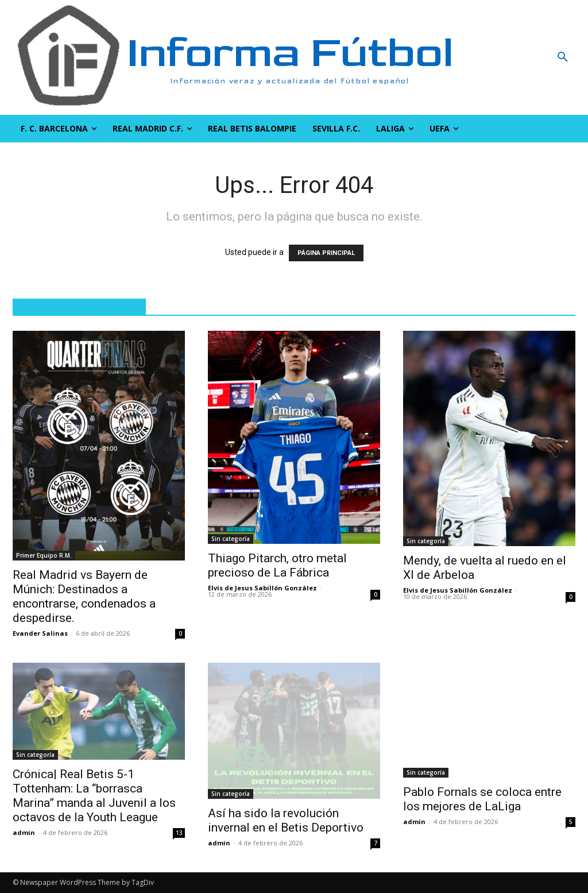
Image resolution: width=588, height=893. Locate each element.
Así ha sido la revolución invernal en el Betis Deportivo (286, 820)
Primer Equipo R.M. (44, 555)
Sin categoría (231, 539)
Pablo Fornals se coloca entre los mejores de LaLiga (482, 799)
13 (179, 833)
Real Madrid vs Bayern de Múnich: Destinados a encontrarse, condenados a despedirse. (84, 596)
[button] (514, 57)
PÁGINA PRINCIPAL (326, 253)
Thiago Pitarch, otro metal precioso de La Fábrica (277, 565)
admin (24, 832)
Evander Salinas (40, 633)
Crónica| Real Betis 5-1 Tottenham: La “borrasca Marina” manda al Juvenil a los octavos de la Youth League (94, 796)
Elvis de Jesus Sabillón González (262, 588)
